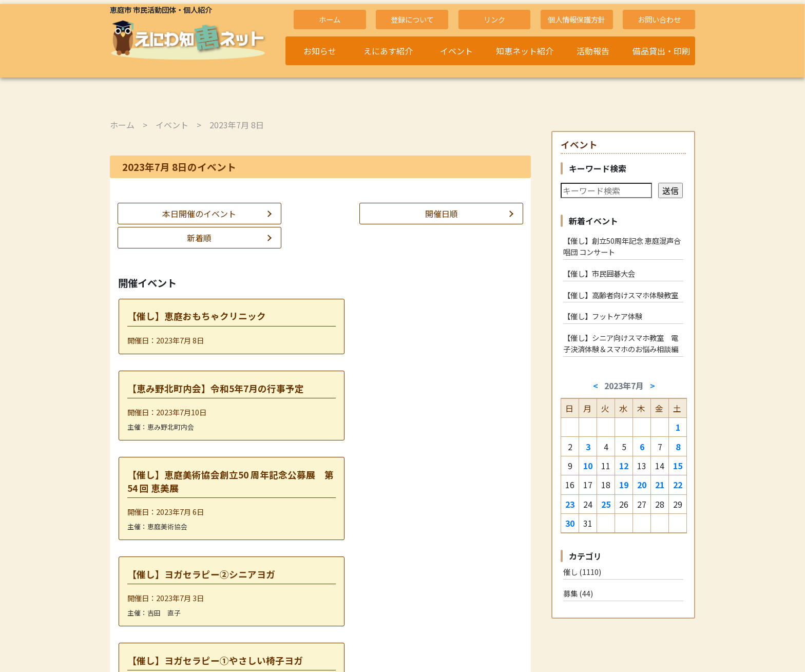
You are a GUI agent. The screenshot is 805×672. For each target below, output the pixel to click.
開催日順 (320, 214)
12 (624, 466)
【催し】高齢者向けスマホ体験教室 (621, 295)
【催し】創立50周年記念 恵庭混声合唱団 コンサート (622, 246)
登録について (412, 19)
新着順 (464, 214)
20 (642, 485)
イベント (456, 51)
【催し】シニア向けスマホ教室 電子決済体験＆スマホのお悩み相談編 (621, 343)
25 (606, 504)
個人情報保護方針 (577, 19)
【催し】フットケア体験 (603, 316)
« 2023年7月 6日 (283, 574)
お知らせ (320, 51)
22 (678, 485)
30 (570, 523)
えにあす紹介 (388, 51)
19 (624, 485)
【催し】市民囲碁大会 (599, 273)
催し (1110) (582, 572)
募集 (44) (578, 593)
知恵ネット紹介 (525, 51)
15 (678, 466)
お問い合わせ (659, 19)
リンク (494, 19)
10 (588, 466)
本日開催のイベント (177, 214)
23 (570, 504)
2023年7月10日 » (357, 574)
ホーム (330, 19)
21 (660, 485)
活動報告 (593, 51)
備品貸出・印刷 (661, 51)
